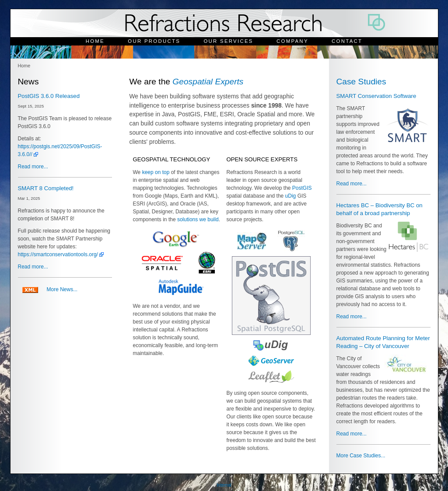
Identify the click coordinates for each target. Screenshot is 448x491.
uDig (291, 196)
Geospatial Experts (208, 82)
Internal (224, 485)
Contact (347, 41)
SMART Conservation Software (376, 96)
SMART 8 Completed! (46, 188)
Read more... (33, 167)
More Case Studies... (361, 456)
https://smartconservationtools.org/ (58, 254)
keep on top (156, 172)
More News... (62, 289)
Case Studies (361, 82)
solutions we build (198, 219)
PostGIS (302, 188)
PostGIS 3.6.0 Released (49, 96)
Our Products (154, 41)
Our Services (228, 41)
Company (292, 41)
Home (95, 41)
